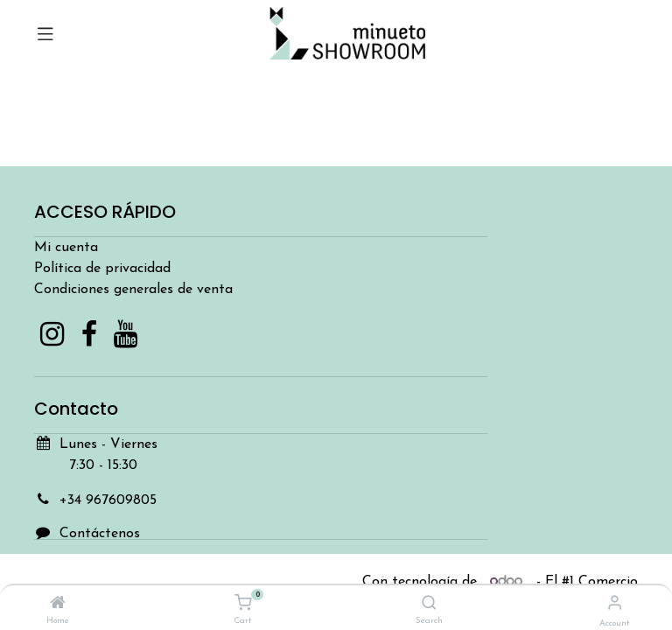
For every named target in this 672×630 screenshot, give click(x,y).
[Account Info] (615, 604)
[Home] (58, 605)
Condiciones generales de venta (133, 290)
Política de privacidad (102, 269)
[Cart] (243, 604)
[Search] (429, 605)
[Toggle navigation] (45, 33)
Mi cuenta (66, 248)
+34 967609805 (108, 500)
